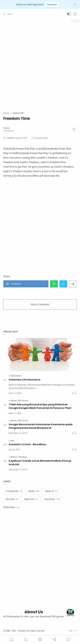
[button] (8, 14)
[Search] (75, 14)
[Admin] (6, 128)
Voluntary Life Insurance (25, 380)
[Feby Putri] (31, 499)
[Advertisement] (40, 63)
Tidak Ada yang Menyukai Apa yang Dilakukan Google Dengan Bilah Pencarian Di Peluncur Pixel (40, 406)
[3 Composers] (14, 491)
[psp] (13, 440)
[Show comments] (69, 639)
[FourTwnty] (52, 499)
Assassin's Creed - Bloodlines (27, 444)
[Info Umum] (16, 376)
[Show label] (11, 507)
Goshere (22, 631)
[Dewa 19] (51, 491)
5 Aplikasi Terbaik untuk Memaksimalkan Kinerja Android (40, 463)
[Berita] (14, 401)
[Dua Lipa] (12, 499)
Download (52, 4)
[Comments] (74, 393)
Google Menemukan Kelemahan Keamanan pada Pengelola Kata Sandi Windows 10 (41, 426)
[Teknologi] (22, 457)
